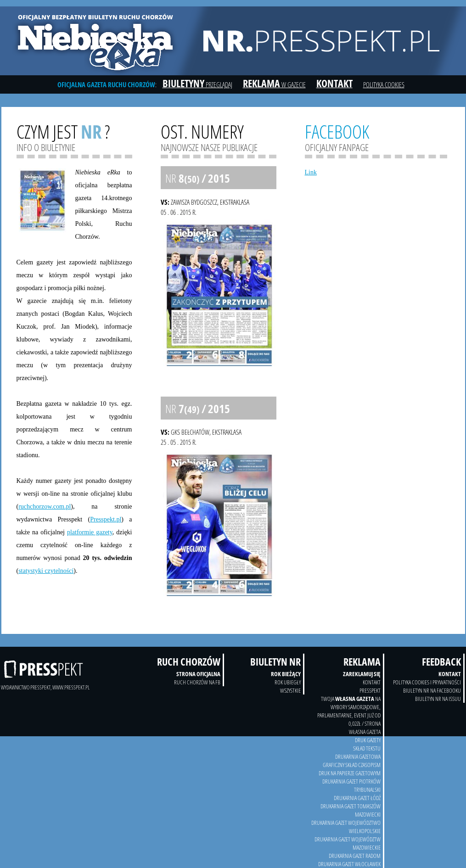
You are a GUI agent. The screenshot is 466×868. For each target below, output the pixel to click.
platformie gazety (90, 532)
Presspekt (370, 690)
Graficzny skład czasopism (352, 765)
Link (311, 172)
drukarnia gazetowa (358, 756)
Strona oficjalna (198, 674)
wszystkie (290, 690)
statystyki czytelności (46, 571)
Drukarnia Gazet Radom (355, 856)
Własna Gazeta (365, 732)
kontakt (372, 682)
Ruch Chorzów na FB (197, 682)
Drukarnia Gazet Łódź (357, 798)
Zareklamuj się (362, 674)
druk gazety (368, 740)
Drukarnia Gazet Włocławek (349, 864)
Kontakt (450, 674)
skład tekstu (367, 748)
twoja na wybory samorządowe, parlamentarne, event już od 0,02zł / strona (349, 711)
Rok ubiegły (288, 682)
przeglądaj (197, 84)
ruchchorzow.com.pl (45, 507)
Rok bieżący (286, 674)
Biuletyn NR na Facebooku (432, 690)
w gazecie (274, 84)
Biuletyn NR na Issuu (438, 699)
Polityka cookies (384, 84)
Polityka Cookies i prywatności (427, 682)
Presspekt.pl (106, 519)
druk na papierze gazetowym (350, 773)
